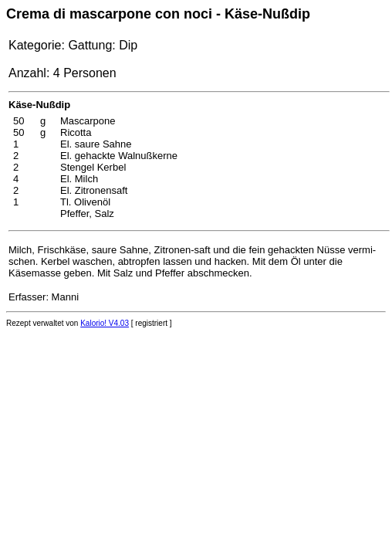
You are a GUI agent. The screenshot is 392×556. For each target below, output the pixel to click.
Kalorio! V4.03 (105, 323)
